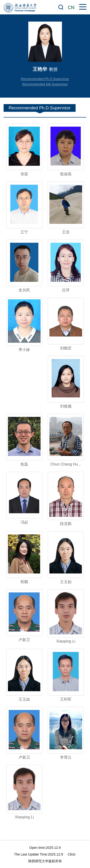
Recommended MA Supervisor (45, 84)
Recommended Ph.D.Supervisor (45, 79)
